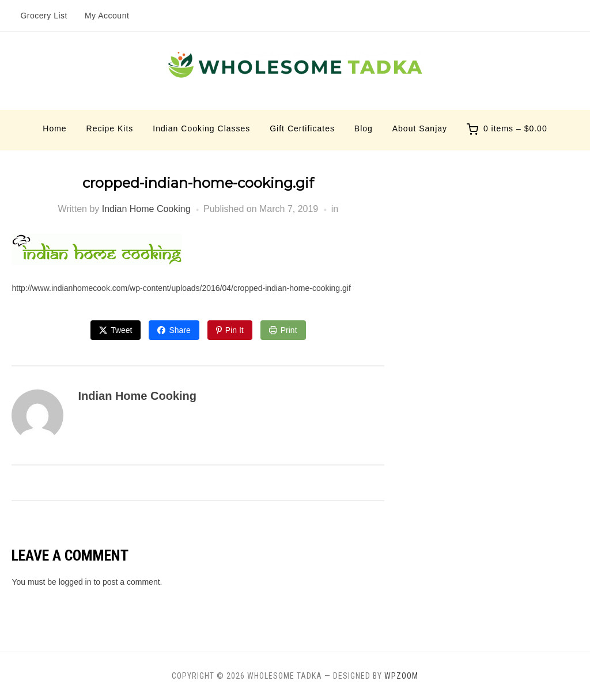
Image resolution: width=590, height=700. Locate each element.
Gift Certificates (302, 128)
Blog (364, 128)
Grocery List (44, 16)
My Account (107, 16)
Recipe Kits (110, 128)
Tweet (121, 330)
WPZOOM (401, 676)
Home (54, 128)
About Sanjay (420, 128)
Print (289, 330)
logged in (75, 582)
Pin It (235, 330)
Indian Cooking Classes (201, 128)
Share (179, 330)
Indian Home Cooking (146, 209)
